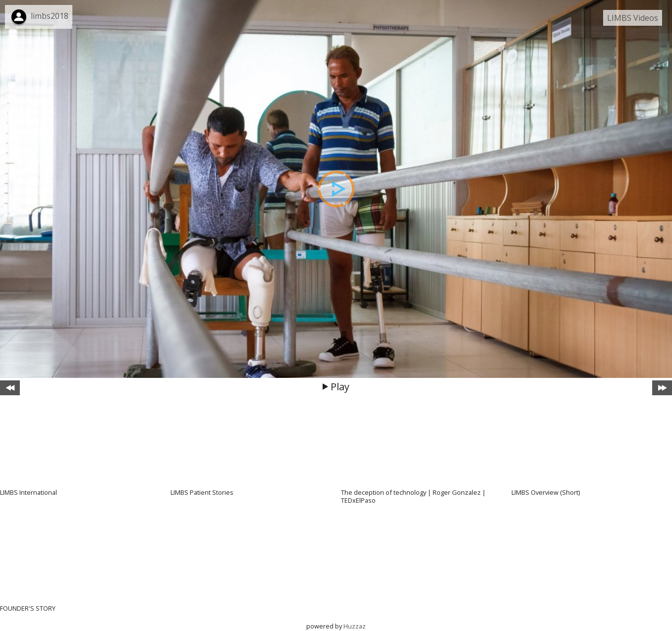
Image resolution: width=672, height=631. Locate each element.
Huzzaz (355, 626)
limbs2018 (50, 16)
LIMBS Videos (633, 18)
